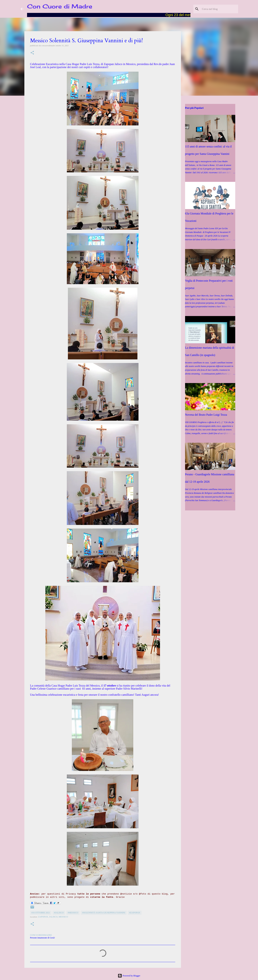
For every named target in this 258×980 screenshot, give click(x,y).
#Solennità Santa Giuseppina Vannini (104, 913)
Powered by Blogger (129, 976)
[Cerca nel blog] (219, 9)
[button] (32, 53)
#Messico (73, 913)
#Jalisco (59, 913)
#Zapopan (135, 913)
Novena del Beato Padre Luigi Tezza (206, 415)
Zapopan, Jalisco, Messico (53, 917)
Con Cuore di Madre (60, 6)
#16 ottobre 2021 (41, 913)
